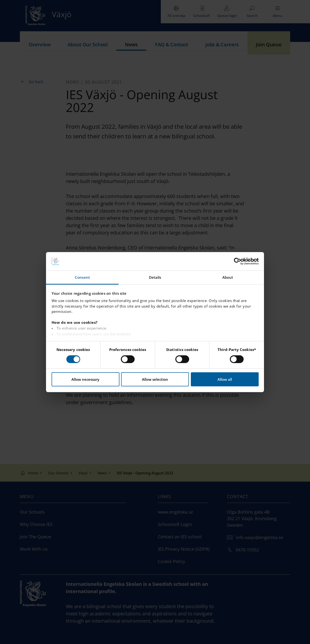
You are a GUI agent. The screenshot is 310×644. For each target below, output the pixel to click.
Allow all (225, 379)
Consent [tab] (82, 277)
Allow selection (155, 379)
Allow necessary (85, 379)
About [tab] (228, 277)
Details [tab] (155, 277)
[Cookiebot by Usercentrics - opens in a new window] (237, 261)
